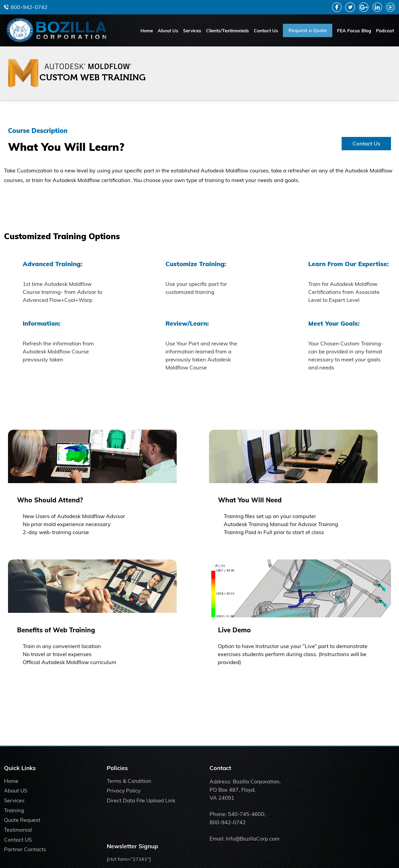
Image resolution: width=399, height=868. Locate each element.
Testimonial (18, 844)
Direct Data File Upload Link (138, 815)
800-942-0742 (29, 7)
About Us (168, 31)
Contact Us (266, 31)
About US (16, 805)
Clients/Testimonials (228, 31)
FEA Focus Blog (354, 31)
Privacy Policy (121, 805)
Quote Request (22, 835)
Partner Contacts (25, 864)
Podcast (385, 31)
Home (147, 31)
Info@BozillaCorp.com (247, 853)
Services (192, 31)
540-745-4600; (241, 829)
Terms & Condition (126, 795)
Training (14, 825)
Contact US (18, 854)
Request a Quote (308, 30)
